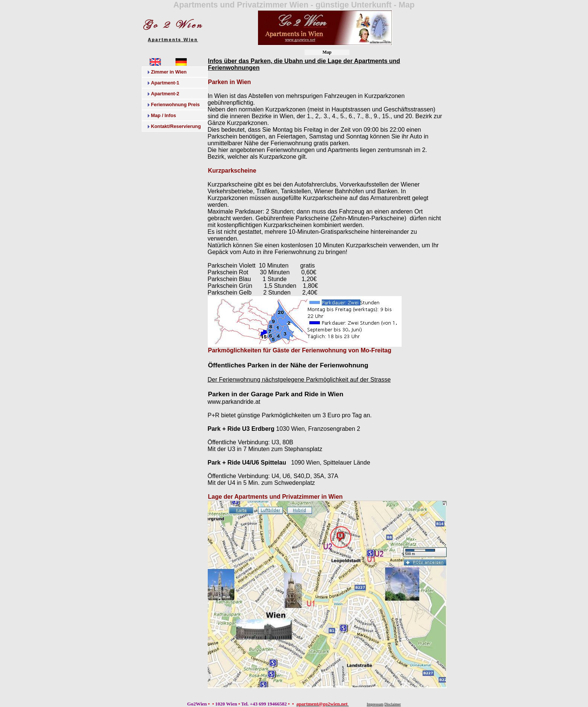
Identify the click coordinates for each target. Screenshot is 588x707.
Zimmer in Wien (169, 72)
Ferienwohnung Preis (175, 105)
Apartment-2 (165, 94)
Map (327, 52)
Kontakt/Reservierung (176, 126)
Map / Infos (164, 115)
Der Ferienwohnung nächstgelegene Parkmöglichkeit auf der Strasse (299, 380)
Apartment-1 (165, 83)
